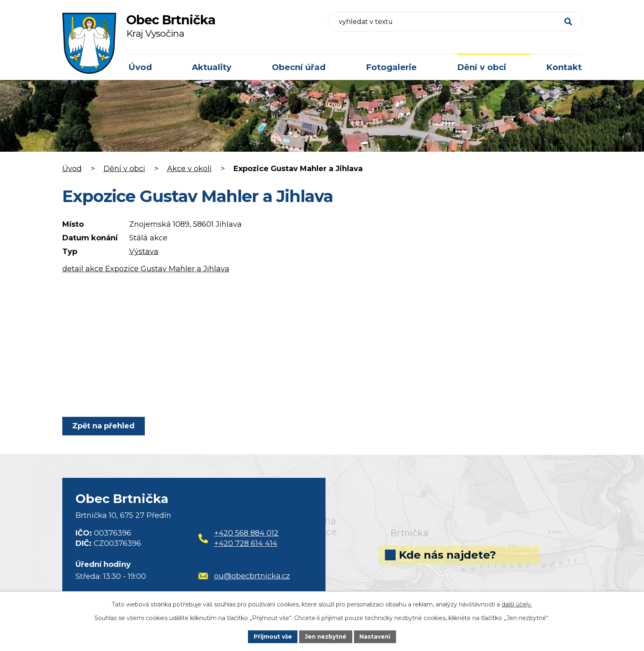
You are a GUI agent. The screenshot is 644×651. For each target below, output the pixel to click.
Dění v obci (482, 67)
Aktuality (212, 67)
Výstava (144, 251)
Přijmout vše (271, 636)
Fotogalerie (391, 67)
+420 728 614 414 (246, 543)
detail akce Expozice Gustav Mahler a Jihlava (146, 269)
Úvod (140, 67)
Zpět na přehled (105, 426)
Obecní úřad (299, 67)
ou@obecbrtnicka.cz (244, 576)
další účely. (517, 604)
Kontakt (564, 67)
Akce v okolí (189, 169)
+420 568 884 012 (246, 533)
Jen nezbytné (326, 636)
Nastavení (376, 636)
